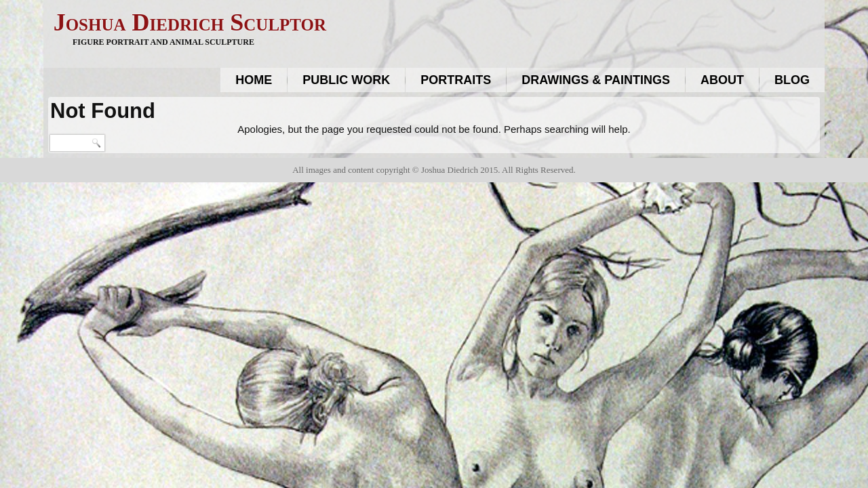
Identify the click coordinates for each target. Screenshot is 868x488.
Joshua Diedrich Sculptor (190, 22)
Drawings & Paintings (596, 80)
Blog (792, 80)
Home (254, 80)
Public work (346, 80)
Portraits (456, 80)
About (722, 80)
